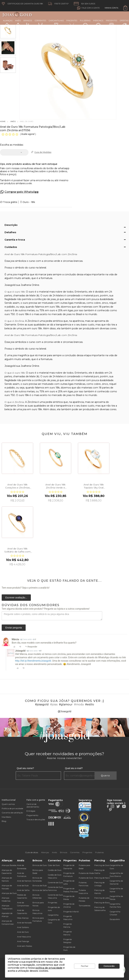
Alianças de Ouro (9, 893)
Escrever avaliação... (16, 598)
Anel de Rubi (23, 886)
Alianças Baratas (9, 865)
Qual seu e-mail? (74, 768)
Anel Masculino (24, 937)
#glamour (66, 704)
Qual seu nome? (25, 768)
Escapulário (115, 919)
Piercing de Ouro (102, 865)
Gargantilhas (56, 23)
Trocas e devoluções (36, 819)
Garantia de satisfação (12, 813)
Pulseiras (85, 24)
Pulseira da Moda (86, 873)
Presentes (111, 23)
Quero (106, 776)
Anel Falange (23, 941)
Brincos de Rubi (40, 886)
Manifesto (6, 817)
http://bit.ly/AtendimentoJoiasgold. (33, 661)
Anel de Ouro (23, 932)
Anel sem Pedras (25, 946)
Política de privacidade (12, 808)
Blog (4, 821)
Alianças (8, 23)
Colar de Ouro (54, 865)
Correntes (40, 23)
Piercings (98, 24)
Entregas (31, 811)
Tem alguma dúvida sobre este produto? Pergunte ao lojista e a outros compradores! (46, 609)
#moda (79, 704)
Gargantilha (53, 915)
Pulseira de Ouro (86, 878)
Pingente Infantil (71, 912)
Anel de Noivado (24, 923)
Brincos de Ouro (40, 865)
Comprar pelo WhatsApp (22, 192)
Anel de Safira (23, 890)
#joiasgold (42, 704)
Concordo (109, 966)
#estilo (90, 704)
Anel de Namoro (24, 881)
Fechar (85, 966)
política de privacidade (49, 968)
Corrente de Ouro (55, 883)
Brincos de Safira (40, 890)
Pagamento (32, 815)
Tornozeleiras (85, 906)
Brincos (28, 24)
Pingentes (72, 23)
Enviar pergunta (14, 628)
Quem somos (8, 804)
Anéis (18, 24)
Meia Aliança (23, 918)
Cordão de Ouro (55, 870)
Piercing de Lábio (102, 898)
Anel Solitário (23, 927)
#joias (54, 704)
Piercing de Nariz (102, 878)
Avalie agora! (28, 134)
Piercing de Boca (102, 903)
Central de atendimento (33, 805)
